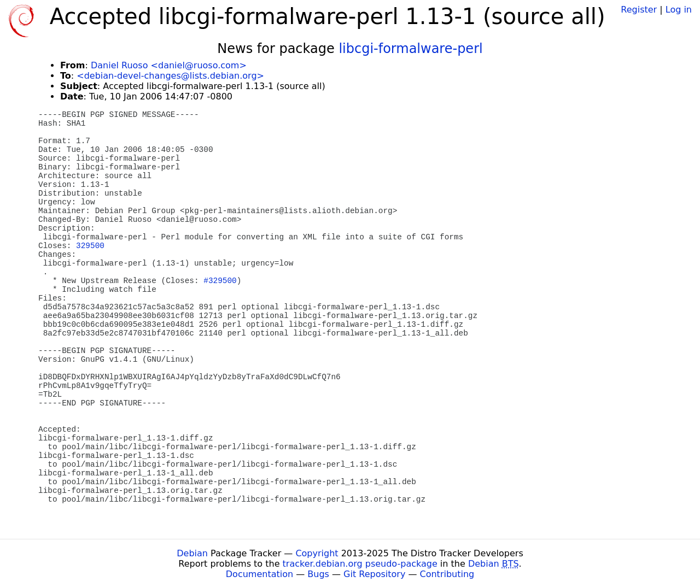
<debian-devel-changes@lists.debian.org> (170, 76)
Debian (192, 553)
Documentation (259, 574)
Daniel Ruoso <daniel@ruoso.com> (169, 65)
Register (639, 10)
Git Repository (374, 574)
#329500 (220, 281)
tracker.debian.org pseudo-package (360, 564)
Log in (679, 10)
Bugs (318, 574)
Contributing (447, 574)
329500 (90, 246)
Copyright (317, 553)
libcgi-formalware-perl (410, 49)
